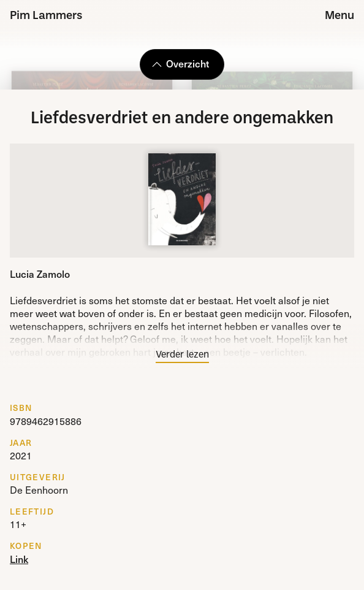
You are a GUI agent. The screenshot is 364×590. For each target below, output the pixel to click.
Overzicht (180, 63)
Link (19, 559)
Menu (339, 16)
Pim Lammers (46, 16)
